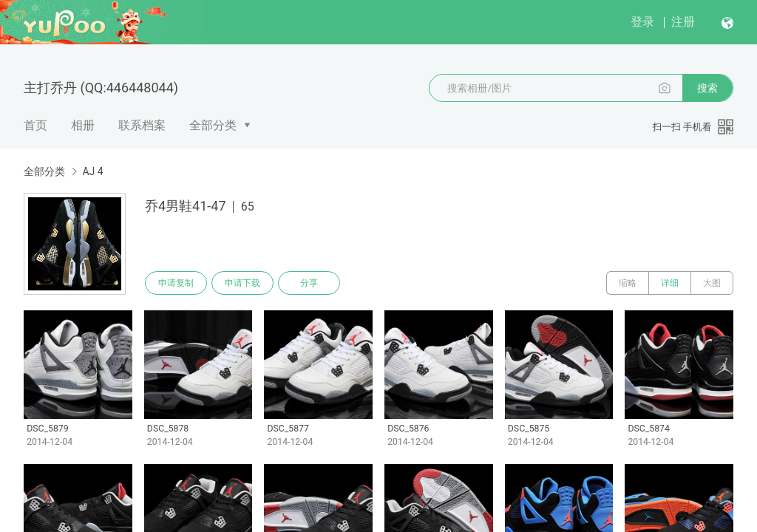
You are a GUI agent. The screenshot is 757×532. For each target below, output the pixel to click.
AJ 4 (92, 171)
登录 (642, 22)
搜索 (707, 88)
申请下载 (242, 283)
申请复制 (176, 283)
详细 (670, 283)
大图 (712, 283)
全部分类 (213, 125)
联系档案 (142, 125)
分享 (309, 283)
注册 (683, 22)
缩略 (628, 283)
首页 (35, 125)
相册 (83, 125)
